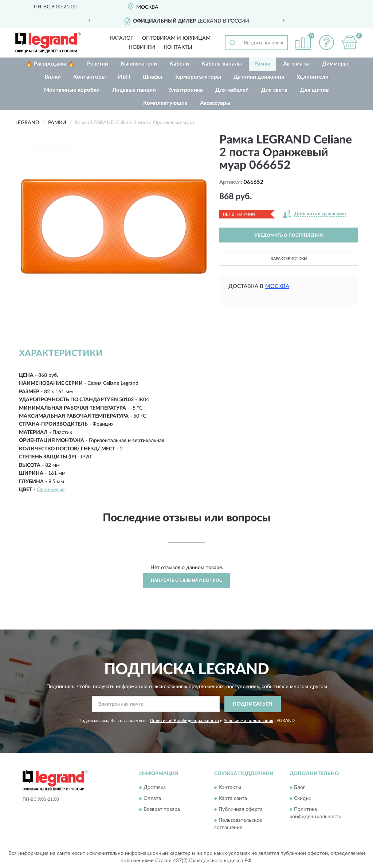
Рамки (262, 64)
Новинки (142, 47)
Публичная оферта (241, 810)
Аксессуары (215, 103)
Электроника (186, 90)
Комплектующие (165, 103)
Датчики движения (259, 77)
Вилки (53, 77)
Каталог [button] (122, 38)
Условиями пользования (248, 721)
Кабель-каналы (222, 64)
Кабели (179, 64)
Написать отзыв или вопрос (186, 580)
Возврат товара (162, 810)
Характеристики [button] (289, 259)
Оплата (152, 799)
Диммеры (335, 64)
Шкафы (152, 77)
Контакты (178, 47)
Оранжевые (51, 490)
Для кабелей (232, 90)
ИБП (124, 77)
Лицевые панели (134, 90)
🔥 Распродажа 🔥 (50, 64)
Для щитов (314, 90)
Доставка (155, 788)
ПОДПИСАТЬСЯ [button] (253, 704)
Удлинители (313, 77)
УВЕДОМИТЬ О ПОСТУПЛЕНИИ (289, 235)
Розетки (98, 64)
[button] (326, 42)
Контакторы (89, 77)
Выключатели (139, 64)
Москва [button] (277, 286)
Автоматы (296, 64)
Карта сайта (233, 799)
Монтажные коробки (72, 90)
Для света (274, 90)
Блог (300, 788)
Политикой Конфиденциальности (184, 721)
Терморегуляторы (198, 77)
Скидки (303, 799)
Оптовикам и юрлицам (176, 38)
